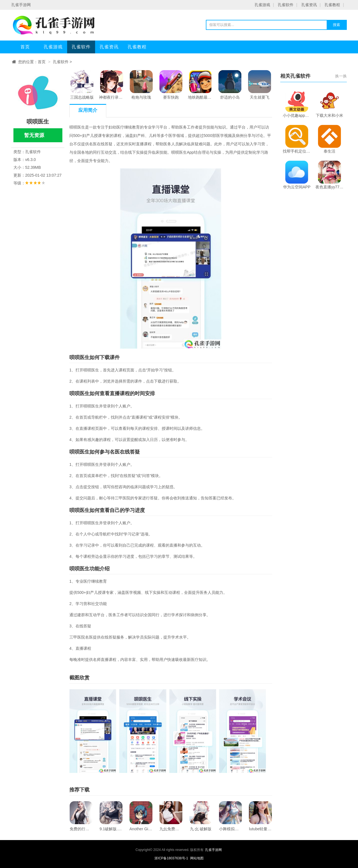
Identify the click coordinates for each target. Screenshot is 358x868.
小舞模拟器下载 (230, 816)
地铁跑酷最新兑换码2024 (201, 85)
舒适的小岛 (230, 85)
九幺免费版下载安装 (171, 816)
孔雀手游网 (213, 850)
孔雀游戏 (262, 5)
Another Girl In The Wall (141, 816)
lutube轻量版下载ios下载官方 (260, 816)
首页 (25, 47)
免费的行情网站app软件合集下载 (81, 816)
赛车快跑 (171, 85)
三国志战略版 (82, 85)
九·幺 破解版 (201, 816)
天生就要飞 (260, 85)
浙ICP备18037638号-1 (172, 858)
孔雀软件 (286, 5)
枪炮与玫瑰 (141, 85)
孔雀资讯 (309, 5)
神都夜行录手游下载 (112, 85)
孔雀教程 (332, 5)
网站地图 (197, 858)
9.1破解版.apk (111, 816)
